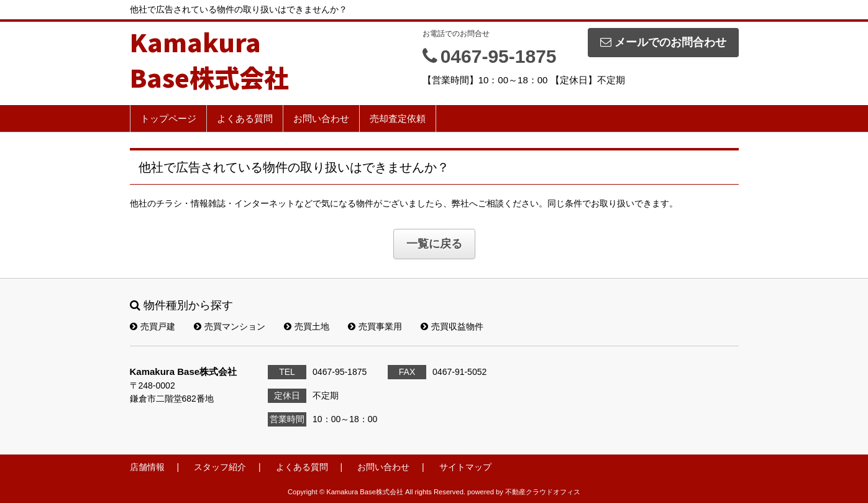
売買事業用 (375, 326)
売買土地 (307, 326)
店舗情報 (147, 467)
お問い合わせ (321, 118)
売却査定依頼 (398, 118)
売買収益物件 (452, 326)
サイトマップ (465, 467)
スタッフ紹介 (220, 467)
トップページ (168, 118)
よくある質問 (245, 118)
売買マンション (230, 326)
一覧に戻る (434, 244)
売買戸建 (153, 326)
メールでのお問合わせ (663, 42)
